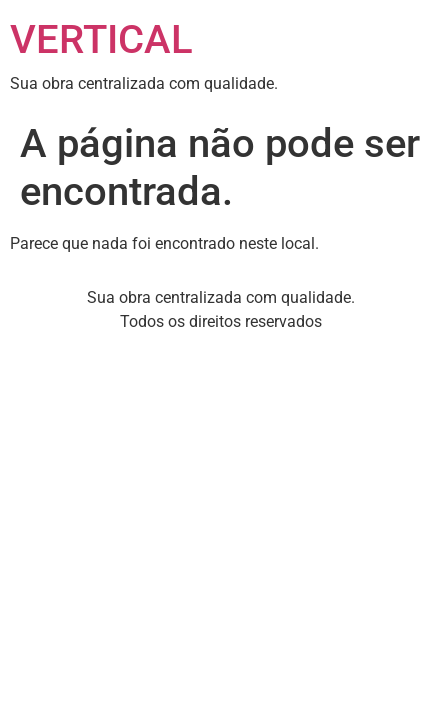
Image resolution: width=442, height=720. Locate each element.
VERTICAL (101, 39)
